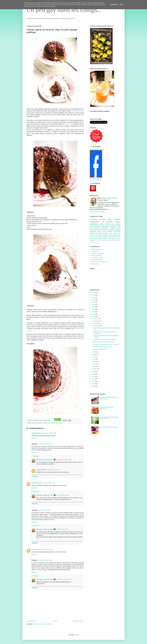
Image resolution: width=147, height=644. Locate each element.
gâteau (45, 423)
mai (94, 359)
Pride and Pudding (77, 111)
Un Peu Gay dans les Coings (97, 149)
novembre (96, 321)
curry (102, 224)
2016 (93, 317)
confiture (106, 230)
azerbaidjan (118, 239)
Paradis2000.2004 (41, 470)
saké (96, 239)
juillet (95, 354)
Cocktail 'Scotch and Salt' (100, 349)
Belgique (40, 423)
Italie (105, 231)
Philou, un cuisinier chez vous (99, 262)
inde (111, 219)
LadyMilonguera (36, 433)
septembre (96, 326)
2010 (93, 384)
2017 (93, 314)
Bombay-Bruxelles (37, 483)
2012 (93, 379)
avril (94, 362)
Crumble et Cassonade (98, 253)
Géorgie (111, 235)
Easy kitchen (35, 549)
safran (96, 235)
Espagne (106, 235)
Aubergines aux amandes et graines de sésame (106, 344)
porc (113, 224)
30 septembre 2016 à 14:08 (64, 460)
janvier (95, 369)
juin (94, 357)
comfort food (117, 233)
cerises (111, 233)
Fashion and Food (96, 256)
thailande (101, 235)
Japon (118, 222)
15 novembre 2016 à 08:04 (63, 579)
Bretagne (93, 231)
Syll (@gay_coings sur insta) (45, 460)
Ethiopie (115, 237)
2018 (93, 312)
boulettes (110, 231)
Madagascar (93, 240)
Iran (92, 228)
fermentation (94, 230)
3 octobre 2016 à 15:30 (62, 529)
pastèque (105, 239)
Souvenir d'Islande (103, 237)
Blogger (76, 635)
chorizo (92, 239)
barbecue (97, 228)
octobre (95, 323)
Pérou (119, 237)
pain (119, 228)
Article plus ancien (78, 621)
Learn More (114, 5)
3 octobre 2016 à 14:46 (44, 510)
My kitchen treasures (97, 260)
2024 (93, 297)
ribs (117, 240)
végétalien (95, 224)
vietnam (106, 233)
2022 (93, 302)
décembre (96, 319)
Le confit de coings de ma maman (109, 427)
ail (104, 222)
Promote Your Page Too (96, 179)
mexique (118, 224)
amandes (113, 226)
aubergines (105, 228)
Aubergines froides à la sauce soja (102, 347)
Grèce (100, 231)
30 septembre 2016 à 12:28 (45, 444)
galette (92, 233)
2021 (93, 305)
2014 (93, 374)
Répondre (34, 438)
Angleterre (35, 423)
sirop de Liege (54, 423)
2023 (93, 300)
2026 (93, 293)
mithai (110, 237)
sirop (49, 423)
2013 (93, 377)
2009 (93, 386)
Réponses (36, 456)
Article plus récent (32, 621)
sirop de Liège (69, 124)
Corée (118, 226)
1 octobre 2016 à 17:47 (49, 483)
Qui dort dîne (95, 264)
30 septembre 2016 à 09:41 (49, 433)
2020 (93, 307)
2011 (93, 381)
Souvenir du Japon (102, 240)
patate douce (117, 235)
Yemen (92, 242)
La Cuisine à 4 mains (97, 258)
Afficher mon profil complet (97, 212)
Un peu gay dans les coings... (64, 10)
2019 (93, 309)
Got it (122, 5)
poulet (111, 222)
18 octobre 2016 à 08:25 (46, 549)
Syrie (109, 240)
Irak (120, 240)
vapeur (60, 423)
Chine (108, 224)
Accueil (55, 621)
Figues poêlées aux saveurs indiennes (103, 342)
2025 (93, 295)
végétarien (96, 222)
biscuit (92, 226)
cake (101, 233)
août (95, 352)
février (95, 366)
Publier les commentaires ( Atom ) (43, 624)
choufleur (113, 240)
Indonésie (117, 231)
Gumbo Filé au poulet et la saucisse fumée (104, 339)
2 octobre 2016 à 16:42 (53, 470)
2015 (93, 372)
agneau (100, 226)
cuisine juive (94, 237)
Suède (100, 239)
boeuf (101, 230)
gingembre (106, 226)
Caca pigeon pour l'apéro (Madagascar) (107, 408)
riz (96, 226)
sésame (112, 230)
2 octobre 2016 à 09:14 (62, 495)
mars (95, 364)
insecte (95, 242)
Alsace (92, 235)
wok (97, 233)
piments (95, 219)
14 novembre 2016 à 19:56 (45, 560)
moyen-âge (111, 239)
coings (103, 219)
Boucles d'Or (95, 251)
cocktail (117, 219)
